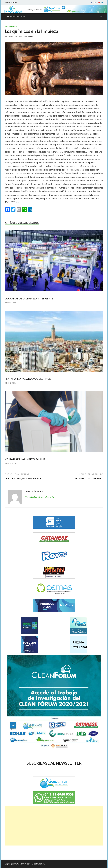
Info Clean (26, 864)
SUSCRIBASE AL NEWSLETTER (54, 763)
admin (30, 36)
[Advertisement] (54, 826)
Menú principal (18, 17)
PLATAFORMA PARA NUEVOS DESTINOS (28, 379)
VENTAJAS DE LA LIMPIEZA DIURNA (25, 459)
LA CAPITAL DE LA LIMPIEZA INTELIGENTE (29, 299)
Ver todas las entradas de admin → (41, 497)
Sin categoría (11, 27)
